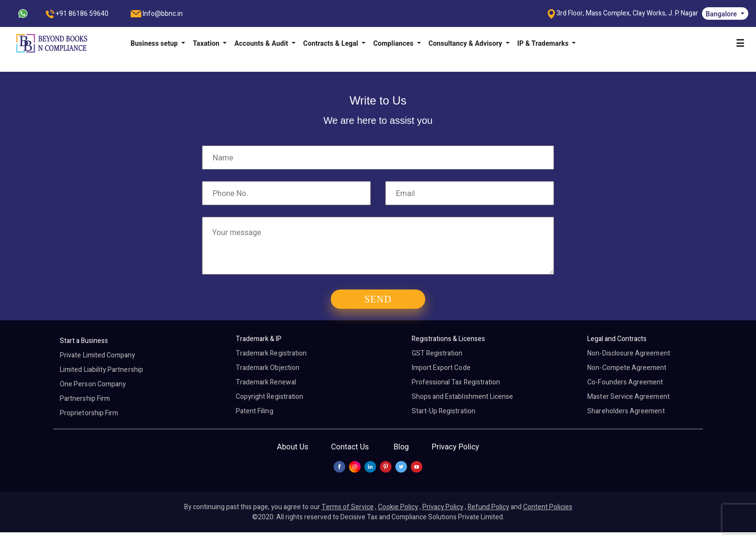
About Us (292, 447)
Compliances (394, 43)
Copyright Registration (270, 397)
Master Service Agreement (628, 397)
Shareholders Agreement (626, 411)
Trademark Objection (268, 368)
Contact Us (350, 447)
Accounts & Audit (262, 43)
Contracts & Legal (332, 43)
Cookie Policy (398, 507)
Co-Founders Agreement (625, 382)
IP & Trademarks (544, 43)
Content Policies (548, 507)
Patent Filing (255, 411)
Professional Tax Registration (456, 382)
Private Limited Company (97, 355)
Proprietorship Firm (89, 413)
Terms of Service (348, 507)
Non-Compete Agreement (627, 368)
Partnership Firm (85, 399)
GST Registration (437, 353)
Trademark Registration (271, 353)
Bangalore (722, 14)
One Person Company (93, 384)
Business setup (155, 43)
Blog (401, 447)
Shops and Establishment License (463, 397)
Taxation (207, 43)
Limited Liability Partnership (101, 370)
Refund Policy (488, 507)
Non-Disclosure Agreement (628, 353)
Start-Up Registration (444, 411)
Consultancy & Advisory (466, 43)
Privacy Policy (455, 447)
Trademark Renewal (266, 382)
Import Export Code (441, 368)
